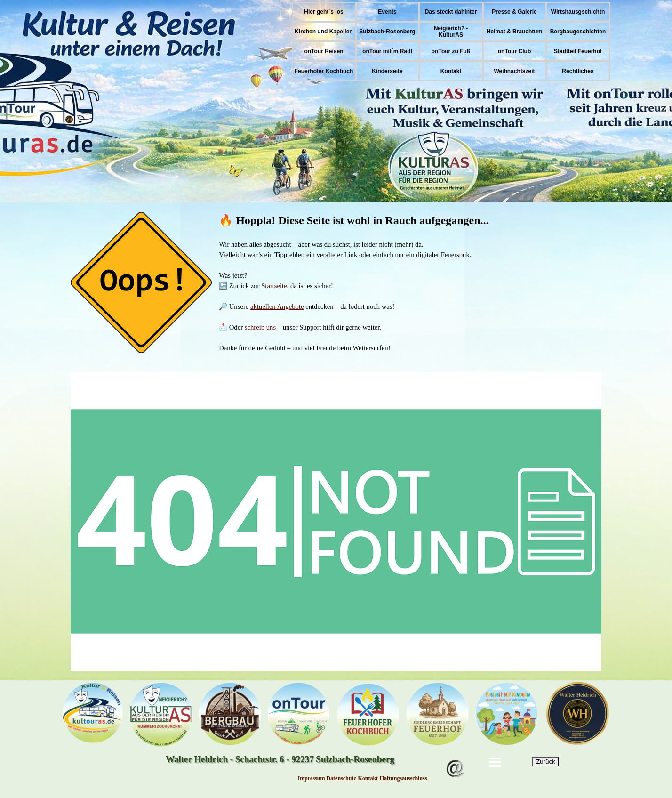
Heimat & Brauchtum (515, 32)
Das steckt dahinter (451, 12)
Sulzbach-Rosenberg (387, 32)
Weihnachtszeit (514, 71)
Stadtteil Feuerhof (578, 51)
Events (387, 12)
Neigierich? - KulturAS (451, 32)
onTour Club (514, 51)
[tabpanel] (336, 282)
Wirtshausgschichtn (578, 12)
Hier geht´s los (324, 12)
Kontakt (451, 71)
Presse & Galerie (514, 12)
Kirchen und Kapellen (324, 32)
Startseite (274, 286)
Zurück (546, 762)
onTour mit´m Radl (387, 51)
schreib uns (260, 327)
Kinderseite (387, 71)
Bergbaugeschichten (578, 32)
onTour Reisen (324, 51)
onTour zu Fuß (451, 51)
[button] (455, 755)
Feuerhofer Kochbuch (324, 71)
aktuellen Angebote (277, 306)
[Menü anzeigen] (495, 762)
